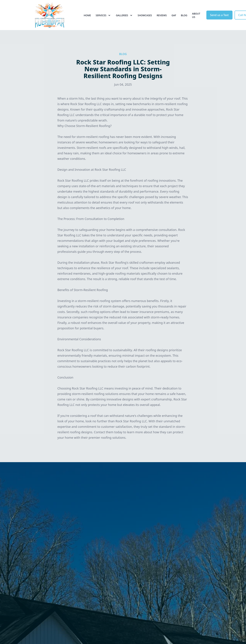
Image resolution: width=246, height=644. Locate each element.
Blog (184, 15)
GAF (174, 15)
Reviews (162, 15)
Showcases (145, 15)
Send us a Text (219, 15)
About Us (196, 15)
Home (87, 15)
